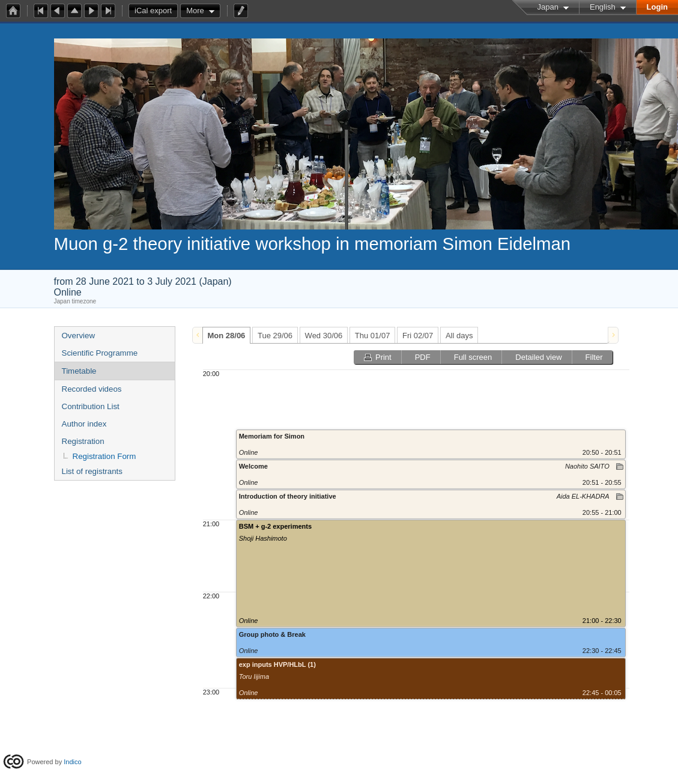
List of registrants (92, 471)
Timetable (79, 371)
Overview (79, 336)
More (195, 11)
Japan (548, 7)
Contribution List (91, 406)
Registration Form (104, 456)
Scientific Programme (100, 353)
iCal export (156, 11)
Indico (72, 762)
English (603, 7)
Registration (83, 441)
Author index (84, 424)
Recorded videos (92, 389)
